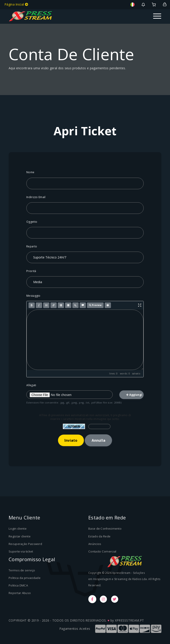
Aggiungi (134, 395)
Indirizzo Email (36, 197)
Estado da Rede (99, 536)
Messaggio (33, 296)
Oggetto (32, 222)
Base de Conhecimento (105, 529)
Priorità (31, 271)
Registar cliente (19, 536)
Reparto (32, 246)
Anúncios (95, 544)
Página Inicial (16, 4)
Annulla (99, 440)
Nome (30, 172)
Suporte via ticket (21, 551)
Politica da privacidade (25, 578)
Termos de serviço (22, 570)
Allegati (31, 385)
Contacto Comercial (102, 551)
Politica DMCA (18, 585)
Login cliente (17, 529)
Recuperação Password (25, 544)
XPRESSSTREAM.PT (129, 620)
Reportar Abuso (20, 592)
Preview (95, 305)
